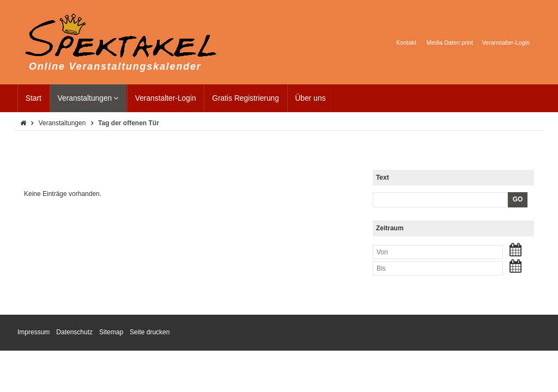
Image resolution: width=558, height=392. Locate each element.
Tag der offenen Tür (129, 123)
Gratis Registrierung (245, 98)
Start (34, 98)
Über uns (311, 98)
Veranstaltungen (89, 98)
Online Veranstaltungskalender (115, 66)
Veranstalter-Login (166, 98)
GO (518, 199)
